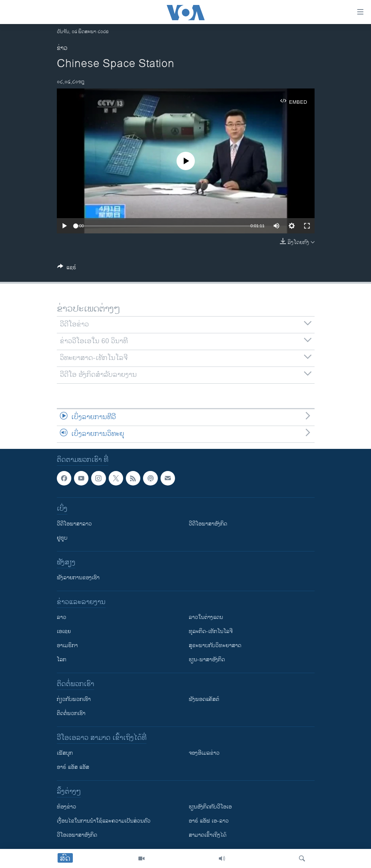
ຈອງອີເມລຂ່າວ (204, 753)
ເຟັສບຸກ (65, 753)
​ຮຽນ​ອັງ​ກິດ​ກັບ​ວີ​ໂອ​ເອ (210, 807)
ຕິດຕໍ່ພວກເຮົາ (71, 713)
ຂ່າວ (62, 48)
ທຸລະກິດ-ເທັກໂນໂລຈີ (211, 631)
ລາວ (62, 617)
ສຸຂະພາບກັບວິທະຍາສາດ (215, 645)
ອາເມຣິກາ (67, 645)
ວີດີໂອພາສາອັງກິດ (208, 524)
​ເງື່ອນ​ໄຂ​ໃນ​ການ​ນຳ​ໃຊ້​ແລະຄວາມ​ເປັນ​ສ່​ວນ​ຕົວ (104, 821)
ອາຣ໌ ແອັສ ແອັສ (73, 767)
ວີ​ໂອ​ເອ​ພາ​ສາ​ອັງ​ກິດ (77, 835)
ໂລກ (62, 660)
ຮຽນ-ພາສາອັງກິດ (207, 660)
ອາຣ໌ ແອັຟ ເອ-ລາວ (209, 821)
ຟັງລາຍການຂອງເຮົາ (78, 578)
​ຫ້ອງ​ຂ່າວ (67, 807)
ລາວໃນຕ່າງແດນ (206, 617)
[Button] (67, 269)
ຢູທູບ (62, 538)
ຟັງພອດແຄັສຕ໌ (204, 699)
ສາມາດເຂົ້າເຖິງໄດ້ (208, 835)
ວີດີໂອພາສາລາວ (74, 524)
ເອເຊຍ (64, 631)
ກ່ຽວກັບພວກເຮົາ (74, 699)
